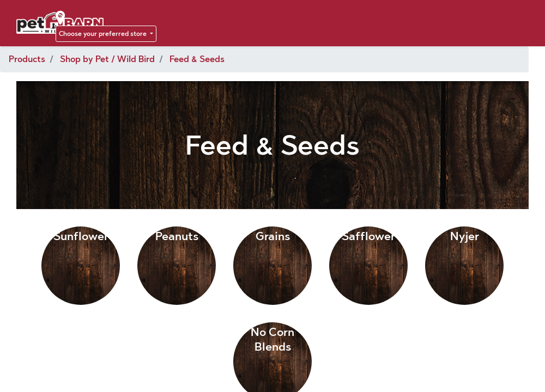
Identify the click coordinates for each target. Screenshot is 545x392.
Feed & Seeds (197, 59)
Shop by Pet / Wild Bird (107, 59)
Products (27, 59)
